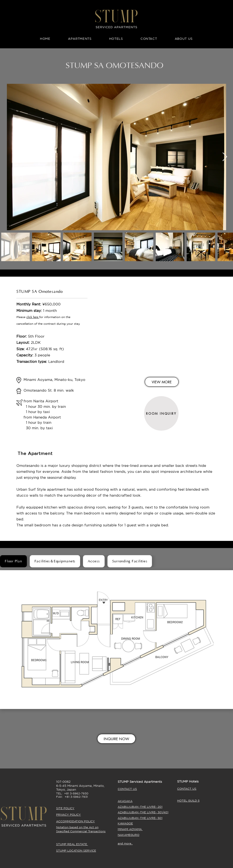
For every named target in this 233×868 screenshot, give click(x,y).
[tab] (13, 561)
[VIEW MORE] (162, 382)
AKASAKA (125, 801)
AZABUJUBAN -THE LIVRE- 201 (140, 807)
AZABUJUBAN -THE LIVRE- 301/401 (143, 812)
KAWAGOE (125, 823)
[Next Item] (225, 157)
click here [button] (32, 317)
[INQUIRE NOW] (116, 739)
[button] (39, 317)
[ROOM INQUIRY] (161, 413)
